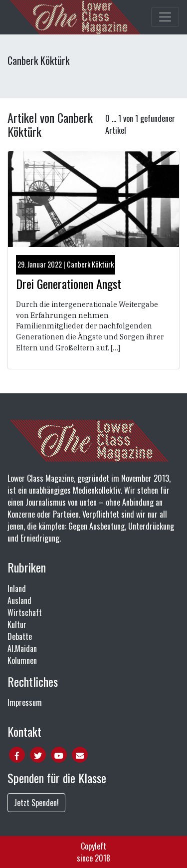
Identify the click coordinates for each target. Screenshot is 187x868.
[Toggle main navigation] (165, 17)
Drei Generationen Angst (69, 284)
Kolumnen (22, 660)
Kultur (17, 624)
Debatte (20, 636)
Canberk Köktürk (90, 264)
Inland (17, 588)
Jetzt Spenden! (36, 803)
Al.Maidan (22, 648)
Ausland (19, 600)
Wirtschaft (25, 612)
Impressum (25, 702)
